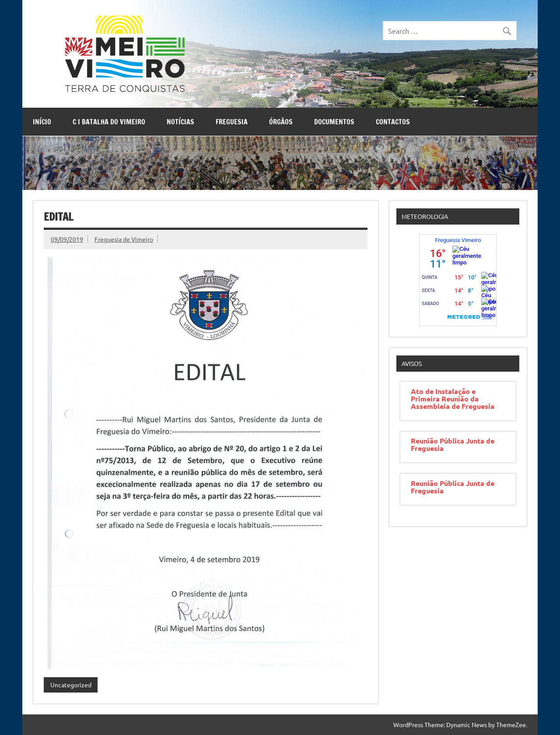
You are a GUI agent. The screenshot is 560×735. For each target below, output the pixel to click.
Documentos (334, 122)
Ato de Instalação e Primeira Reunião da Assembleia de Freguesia (453, 399)
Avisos (412, 363)
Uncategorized (71, 685)
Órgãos (281, 122)
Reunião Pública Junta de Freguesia (453, 444)
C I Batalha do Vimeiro (109, 122)
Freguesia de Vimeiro (124, 239)
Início (42, 122)
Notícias (180, 122)
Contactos (393, 122)
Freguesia (232, 122)
